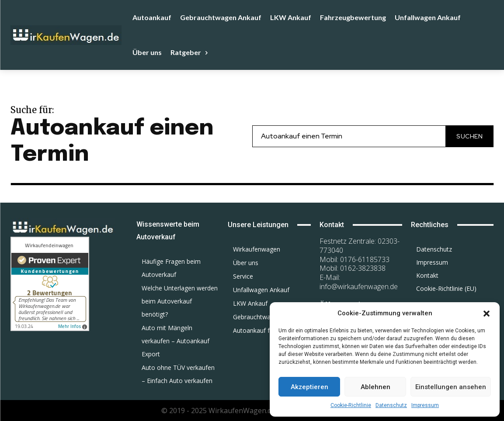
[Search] (469, 136)
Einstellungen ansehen (451, 387)
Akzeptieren (309, 387)
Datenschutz (391, 405)
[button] (487, 314)
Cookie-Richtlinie (351, 405)
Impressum (425, 405)
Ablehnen (375, 387)
